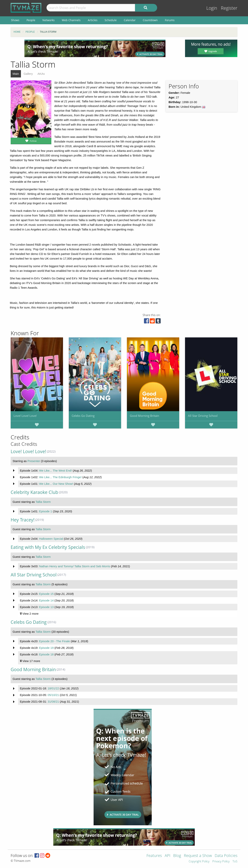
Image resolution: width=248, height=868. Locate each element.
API (167, 856)
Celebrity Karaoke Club (34, 492)
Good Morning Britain (144, 416)
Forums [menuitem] (170, 20)
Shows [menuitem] (15, 20)
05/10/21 (53, 695)
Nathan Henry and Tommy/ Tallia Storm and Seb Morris (75, 566)
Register (229, 8)
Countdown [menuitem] (150, 20)
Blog (177, 856)
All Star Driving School (203, 416)
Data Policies (226, 856)
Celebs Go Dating (83, 416)
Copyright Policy (199, 861)
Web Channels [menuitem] (71, 20)
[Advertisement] (95, 48)
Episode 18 (46, 654)
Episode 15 (46, 594)
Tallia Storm (43, 502)
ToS (235, 861)
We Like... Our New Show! (56, 484)
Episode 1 (46, 511)
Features (154, 856)
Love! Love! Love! (25, 416)
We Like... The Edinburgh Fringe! (60, 477)
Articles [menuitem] (93, 20)
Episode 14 (46, 600)
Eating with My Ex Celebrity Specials (48, 547)
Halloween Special (51, 539)
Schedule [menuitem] (111, 20)
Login (212, 8)
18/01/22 (53, 688)
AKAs (41, 74)
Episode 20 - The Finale (55, 641)
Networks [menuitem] (49, 20)
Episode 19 (46, 648)
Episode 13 (46, 607)
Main (16, 74)
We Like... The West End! (56, 470)
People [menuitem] (31, 20)
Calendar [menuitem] (130, 20)
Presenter (34, 461)
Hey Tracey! (23, 520)
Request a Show (198, 856)
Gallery (28, 74)
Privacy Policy (221, 861)
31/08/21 (53, 702)
